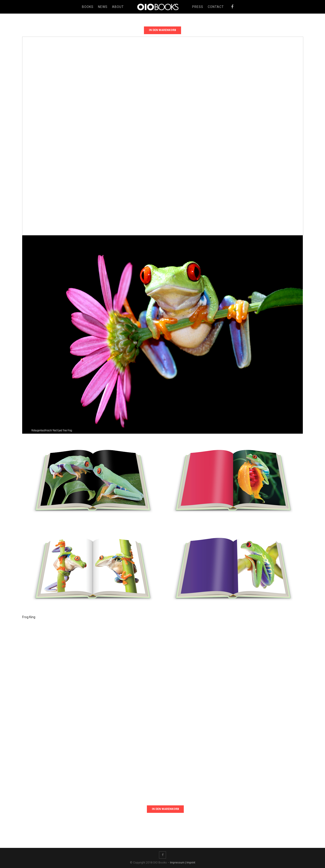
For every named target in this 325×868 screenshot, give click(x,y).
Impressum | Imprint (183, 862)
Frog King (29, 617)
